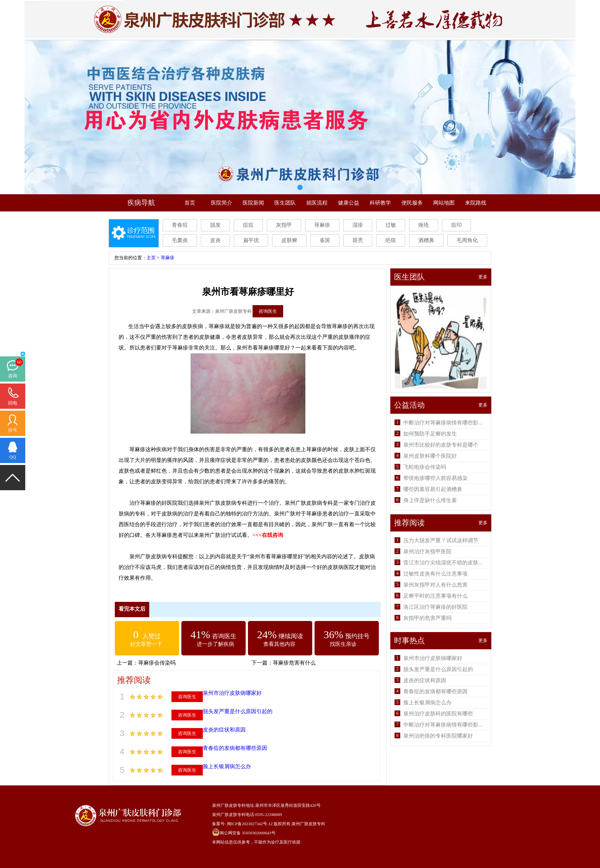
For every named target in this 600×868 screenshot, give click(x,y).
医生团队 (285, 203)
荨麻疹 (322, 225)
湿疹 (358, 225)
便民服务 (412, 203)
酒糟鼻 (426, 240)
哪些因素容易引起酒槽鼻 (433, 489)
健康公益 (349, 203)
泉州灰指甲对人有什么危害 (435, 585)
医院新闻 (253, 203)
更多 (483, 277)
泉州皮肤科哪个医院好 (430, 456)
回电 (13, 403)
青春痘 (180, 225)
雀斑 (325, 240)
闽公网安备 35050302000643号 (248, 833)
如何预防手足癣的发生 (430, 434)
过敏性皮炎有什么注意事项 (435, 574)
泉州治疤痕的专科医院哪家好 (438, 736)
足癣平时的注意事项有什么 (435, 596)
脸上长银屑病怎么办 (227, 766)
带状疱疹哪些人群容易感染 (435, 478)
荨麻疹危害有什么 (294, 663)
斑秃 (358, 240)
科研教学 (380, 203)
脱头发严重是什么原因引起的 (238, 711)
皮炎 (215, 240)
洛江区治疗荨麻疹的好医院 (435, 607)
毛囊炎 (180, 240)
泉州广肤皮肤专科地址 (233, 805)
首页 (190, 203)
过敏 (391, 225)
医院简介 (222, 203)
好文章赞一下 (146, 644)
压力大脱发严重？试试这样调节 (441, 540)
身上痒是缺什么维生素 (430, 500)
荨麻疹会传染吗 (157, 663)
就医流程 (317, 203)
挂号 (13, 430)
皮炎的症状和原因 (224, 730)
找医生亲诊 (343, 644)
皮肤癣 (289, 240)
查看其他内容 (279, 644)
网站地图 (444, 203)
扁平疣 (251, 240)
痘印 (457, 225)
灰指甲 (284, 225)
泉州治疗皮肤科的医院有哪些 (438, 714)
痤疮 (424, 225)
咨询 (13, 376)
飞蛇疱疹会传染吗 (425, 467)
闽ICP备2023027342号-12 (250, 824)
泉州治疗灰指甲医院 (427, 552)
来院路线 (476, 203)
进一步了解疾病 (215, 644)
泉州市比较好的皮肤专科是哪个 (441, 445)
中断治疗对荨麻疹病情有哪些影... (443, 423)
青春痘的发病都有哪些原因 (235, 748)
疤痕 (391, 240)
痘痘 (248, 225)
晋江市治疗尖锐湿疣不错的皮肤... (443, 563)
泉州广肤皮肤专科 (308, 824)
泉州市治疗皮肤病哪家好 (232, 693)
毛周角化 (467, 240)
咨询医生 (268, 311)
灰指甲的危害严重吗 (427, 618)
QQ (12, 457)
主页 (151, 258)
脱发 (215, 225)
